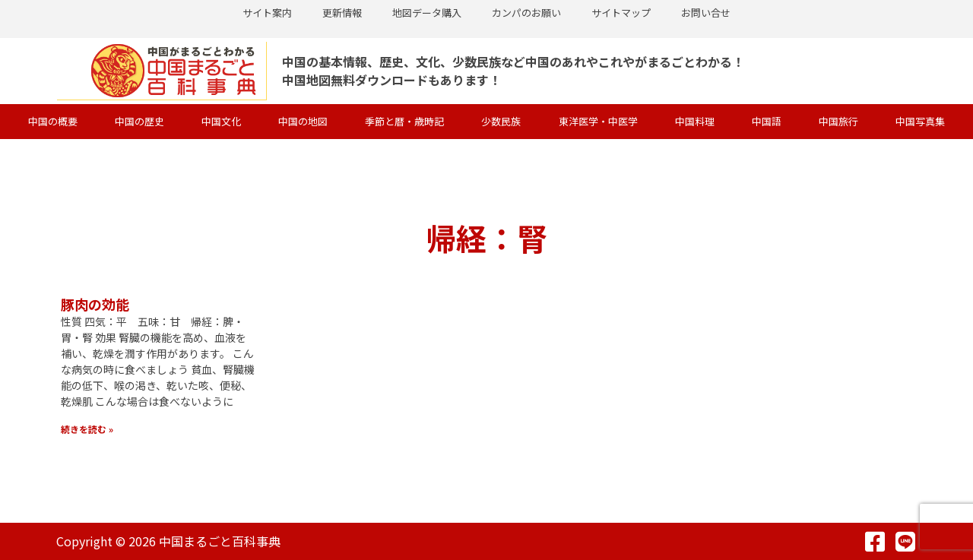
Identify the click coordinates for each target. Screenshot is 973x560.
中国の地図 (303, 120)
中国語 (767, 120)
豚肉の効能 (95, 303)
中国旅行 (838, 120)
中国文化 (221, 120)
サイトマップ (621, 13)
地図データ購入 (427, 13)
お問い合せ (706, 13)
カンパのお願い (526, 13)
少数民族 (501, 120)
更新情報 (342, 13)
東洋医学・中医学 (598, 120)
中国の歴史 (139, 120)
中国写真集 (920, 120)
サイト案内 (267, 13)
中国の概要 (53, 120)
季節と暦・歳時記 (404, 120)
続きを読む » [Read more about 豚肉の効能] (87, 428)
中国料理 (695, 120)
